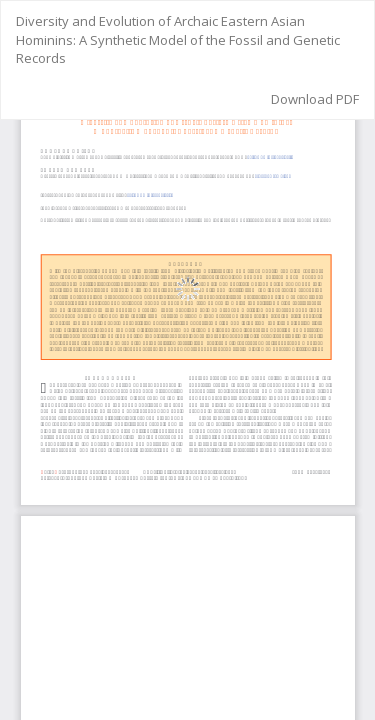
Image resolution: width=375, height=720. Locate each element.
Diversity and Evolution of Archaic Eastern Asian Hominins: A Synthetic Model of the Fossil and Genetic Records (178, 39)
